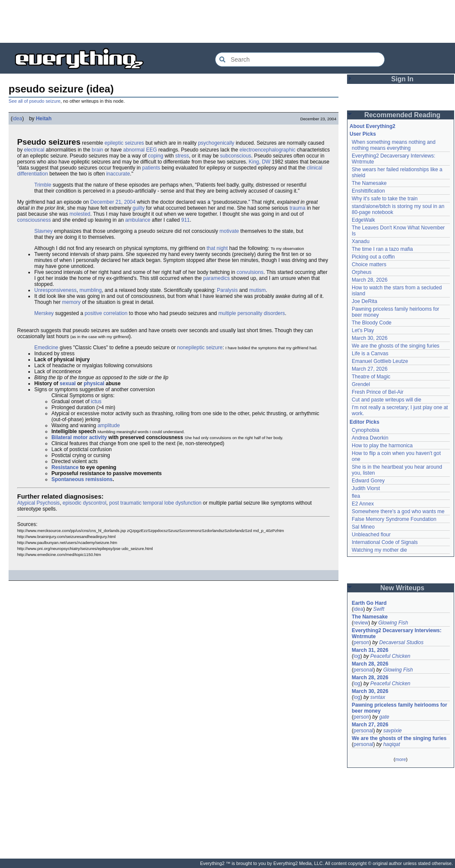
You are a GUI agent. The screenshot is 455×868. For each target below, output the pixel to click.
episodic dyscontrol (84, 503)
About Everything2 (373, 126)
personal (363, 670)
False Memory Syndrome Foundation (394, 519)
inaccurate (118, 174)
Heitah (44, 119)
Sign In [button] (402, 79)
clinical (314, 168)
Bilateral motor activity (79, 437)
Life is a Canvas (370, 354)
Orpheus (362, 272)
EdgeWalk (363, 220)
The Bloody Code (372, 323)
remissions (99, 479)
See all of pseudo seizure (34, 101)
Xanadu (361, 241)
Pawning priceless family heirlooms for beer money (400, 708)
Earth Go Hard (369, 603)
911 (186, 220)
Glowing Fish (393, 623)
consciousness (34, 220)
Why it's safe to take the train (385, 199)
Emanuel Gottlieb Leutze (380, 361)
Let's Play (363, 330)
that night (217, 248)
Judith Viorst (366, 488)
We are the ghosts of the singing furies (396, 346)
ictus (96, 401)
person (361, 642)
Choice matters (369, 265)
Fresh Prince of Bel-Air (378, 392)
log (357, 656)
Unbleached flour (371, 535)
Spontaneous (68, 479)
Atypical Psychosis (38, 503)
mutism (258, 290)
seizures (134, 143)
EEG (151, 150)
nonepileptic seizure (200, 348)
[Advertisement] (227, 21)
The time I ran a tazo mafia (382, 249)
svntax (378, 697)
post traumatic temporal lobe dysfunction (155, 503)
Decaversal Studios (401, 642)
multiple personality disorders (252, 313)
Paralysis (227, 290)
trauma (298, 208)
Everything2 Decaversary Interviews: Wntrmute (397, 633)
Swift (379, 609)
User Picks (363, 134)
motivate (229, 231)
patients (151, 168)
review (361, 623)
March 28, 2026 (370, 280)
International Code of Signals (385, 542)
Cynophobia (365, 430)
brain (97, 150)
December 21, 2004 (113, 202)
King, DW (260, 162)
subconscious (236, 156)
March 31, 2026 (370, 650)
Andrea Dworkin (370, 438)
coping (156, 156)
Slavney (43, 231)
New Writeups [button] (403, 588)
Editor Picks (364, 422)
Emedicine (46, 348)
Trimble (43, 185)
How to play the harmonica (382, 446)
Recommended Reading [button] (402, 115)
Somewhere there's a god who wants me (398, 511)
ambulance (138, 220)
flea (356, 496)
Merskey (44, 313)
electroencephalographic (268, 150)
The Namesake (369, 183)
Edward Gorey (368, 481)
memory (71, 302)
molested (80, 214)
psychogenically (216, 143)
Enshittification (368, 191)
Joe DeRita (364, 301)
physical (94, 383)
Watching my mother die (379, 550)
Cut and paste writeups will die (386, 400)
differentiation (33, 174)
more (400, 759)
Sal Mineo (363, 527)
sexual (67, 383)
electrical (34, 150)
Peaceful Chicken (390, 656)
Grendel (361, 384)
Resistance (65, 467)
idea (17, 119)
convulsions (250, 272)
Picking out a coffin (373, 257)
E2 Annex (363, 504)
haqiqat (391, 744)
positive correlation (106, 313)
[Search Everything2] (300, 59)
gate (384, 717)
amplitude (109, 425)
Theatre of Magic (371, 377)
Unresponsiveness (55, 290)
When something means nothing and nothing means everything (394, 145)
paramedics (216, 278)
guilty (138, 208)
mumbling (90, 290)
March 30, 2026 (370, 338)
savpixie (392, 731)
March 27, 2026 (370, 369)
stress (182, 156)
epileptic (114, 143)
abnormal (134, 150)
